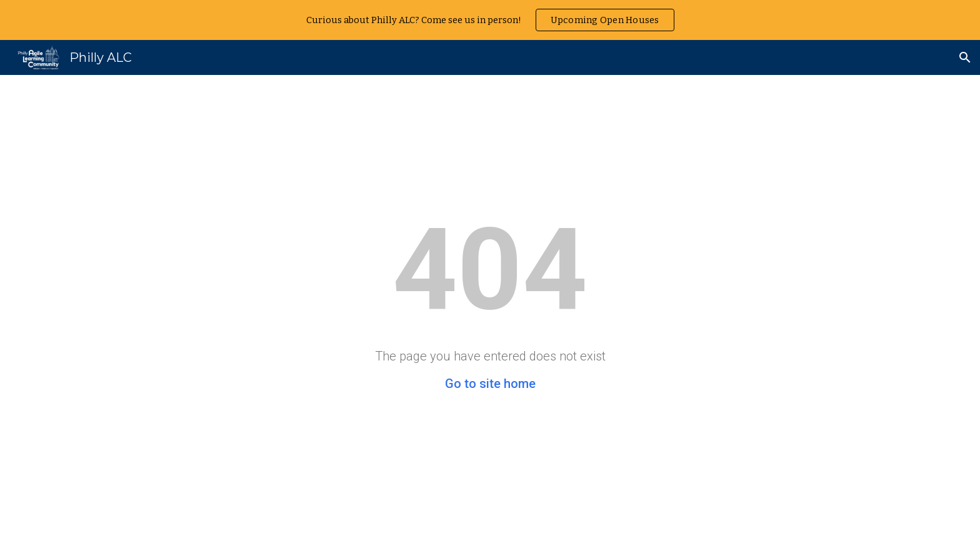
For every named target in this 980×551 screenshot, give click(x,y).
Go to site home (490, 384)
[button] (965, 57)
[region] (490, 20)
